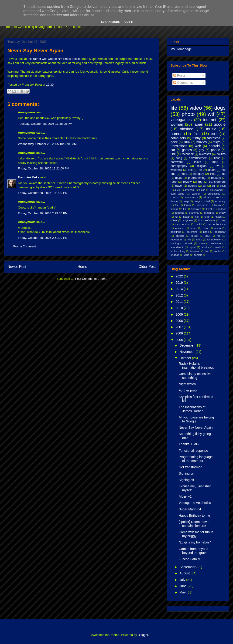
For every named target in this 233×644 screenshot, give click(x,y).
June (183, 586)
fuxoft (209, 209)
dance (174, 201)
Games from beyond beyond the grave (194, 551)
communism (191, 197)
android (214, 146)
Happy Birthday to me (194, 516)
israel (207, 217)
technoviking (178, 251)
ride (189, 239)
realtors (216, 178)
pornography (179, 166)
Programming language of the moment (196, 459)
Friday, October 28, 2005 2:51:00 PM (43, 238)
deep (186, 201)
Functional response (193, 451)
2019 (180, 283)
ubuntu (193, 186)
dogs (220, 108)
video (196, 108)
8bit (190, 170)
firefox (217, 205)
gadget (222, 209)
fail (177, 205)
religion (202, 166)
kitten (174, 220)
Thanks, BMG (189, 444)
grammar (194, 213)
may (223, 220)
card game (177, 194)
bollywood (216, 190)
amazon (189, 190)
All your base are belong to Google (196, 419)
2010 (180, 308)
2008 (180, 321)
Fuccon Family (189, 559)
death (212, 170)
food (184, 174)
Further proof (188, 390)
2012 (180, 295)
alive (177, 190)
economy (220, 201)
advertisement (198, 158)
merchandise (182, 224)
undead (175, 255)
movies (202, 142)
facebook (188, 154)
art (200, 170)
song (179, 158)
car (173, 150)
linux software (207, 220)
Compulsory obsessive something (195, 376)
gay (201, 150)
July (183, 580)
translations (179, 146)
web (198, 146)
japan (198, 124)
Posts (179, 75)
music (211, 129)
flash (217, 158)
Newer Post (17, 267)
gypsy (222, 213)
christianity (214, 194)
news (193, 228)
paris (206, 232)
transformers (217, 182)
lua (224, 174)
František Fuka (29, 177)
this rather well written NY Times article (54, 59)
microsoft (205, 154)
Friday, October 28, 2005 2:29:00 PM (43, 213)
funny (196, 138)
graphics (209, 213)
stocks (205, 247)
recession (176, 239)
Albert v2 (185, 496)
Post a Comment (25, 246)
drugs (197, 201)
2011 (180, 302)
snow (202, 243)
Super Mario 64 (190, 509)
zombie (198, 255)
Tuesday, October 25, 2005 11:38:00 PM (45, 124)
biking (202, 190)
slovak (189, 243)
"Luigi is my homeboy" (195, 542)
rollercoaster (214, 239)
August (185, 573)
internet (210, 120)
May (183, 592)
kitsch (218, 217)
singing (175, 243)
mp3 (215, 162)
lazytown (188, 220)
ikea (213, 174)
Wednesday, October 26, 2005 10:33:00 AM (47, 144)
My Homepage (181, 49)
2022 (180, 276)
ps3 (208, 236)
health (187, 217)
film (196, 134)
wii (204, 186)
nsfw (205, 228)
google (220, 124)
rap (219, 236)
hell (197, 217)
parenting (192, 232)
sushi (218, 247)
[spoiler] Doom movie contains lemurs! (194, 524)
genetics (179, 213)
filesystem (202, 205)
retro (174, 182)
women (177, 124)
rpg (200, 182)
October (186, 358)
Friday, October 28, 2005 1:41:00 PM (43, 193)
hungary (199, 174)
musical (180, 228)
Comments (183, 83)
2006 (180, 333)
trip (207, 251)
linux (187, 142)
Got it (129, 22)
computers (178, 138)
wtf (211, 114)
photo (188, 114)
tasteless (214, 138)
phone (216, 150)
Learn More (110, 22)
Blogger (143, 635)
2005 (180, 340)
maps (179, 178)
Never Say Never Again (35, 51)
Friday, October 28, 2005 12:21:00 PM (44, 168)
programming (197, 178)
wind (187, 255)
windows (176, 170)
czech (218, 197)
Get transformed (190, 467)
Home (82, 267)
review (187, 182)
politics (221, 154)
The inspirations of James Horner (192, 409)
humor (176, 134)
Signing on (186, 473)
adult (223, 186)
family (187, 205)
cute (214, 134)
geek (174, 142)
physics (180, 236)
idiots (197, 162)
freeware (196, 209)
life (174, 108)
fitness (174, 209)
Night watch (187, 384)
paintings (176, 232)
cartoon (196, 194)
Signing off (186, 480)
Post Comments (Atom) (91, 279)
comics (175, 197)
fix (184, 209)
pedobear (220, 232)
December (187, 345)
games (187, 150)
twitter (218, 251)
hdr (176, 217)
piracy (195, 236)
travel (179, 186)
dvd (208, 201)
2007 (180, 327)
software (216, 243)
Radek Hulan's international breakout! (197, 366)
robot (199, 239)
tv (218, 166)
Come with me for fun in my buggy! (196, 534)
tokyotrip (195, 251)
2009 (180, 314)
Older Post (147, 267)
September (188, 567)
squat (192, 247)
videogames (181, 120)
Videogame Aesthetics (195, 503)
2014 (180, 289)
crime (206, 197)
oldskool (187, 129)
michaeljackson (217, 224)
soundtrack (177, 247)
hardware (177, 162)
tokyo (217, 142)
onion (218, 228)
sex (173, 154)
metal (199, 224)
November (187, 352)
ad (213, 186)
